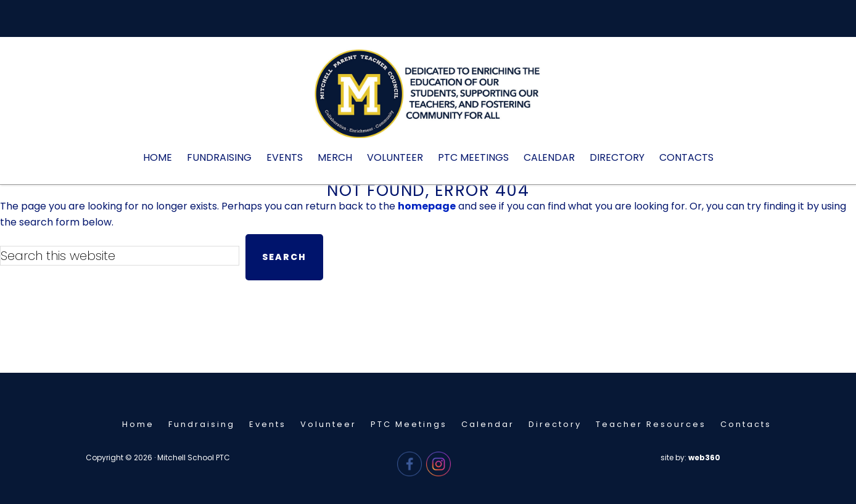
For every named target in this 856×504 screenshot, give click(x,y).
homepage (427, 206)
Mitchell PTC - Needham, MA (428, 100)
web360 (704, 457)
